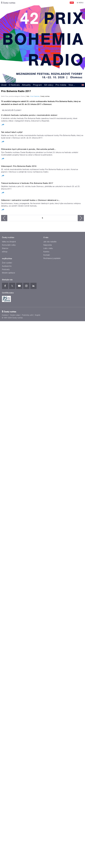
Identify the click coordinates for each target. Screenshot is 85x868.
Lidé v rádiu (48, 629)
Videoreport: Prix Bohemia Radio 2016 (19, 436)
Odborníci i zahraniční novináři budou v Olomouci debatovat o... (31, 581)
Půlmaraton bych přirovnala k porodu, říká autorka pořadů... (29, 363)
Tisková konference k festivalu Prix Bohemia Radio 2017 (27, 508)
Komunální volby (9, 626)
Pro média (61, 85)
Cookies (5, 696)
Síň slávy (49, 85)
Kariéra (46, 632)
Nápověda (48, 626)
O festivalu (14, 85)
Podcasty (6, 650)
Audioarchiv (7, 647)
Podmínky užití (27, 696)
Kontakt (47, 636)
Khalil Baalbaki (35, 144)
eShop (5, 632)
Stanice (5, 629)
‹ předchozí (4, 599)
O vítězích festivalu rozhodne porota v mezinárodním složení (29, 219)
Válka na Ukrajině (9, 622)
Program (37, 85)
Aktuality (26, 85)
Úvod (4, 85)
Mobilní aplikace (9, 653)
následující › (81, 599)
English (38, 696)
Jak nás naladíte (50, 622)
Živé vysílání (7, 643)
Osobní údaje (15, 696)
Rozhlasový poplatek (52, 639)
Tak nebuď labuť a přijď (12, 291)
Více (72, 85)
